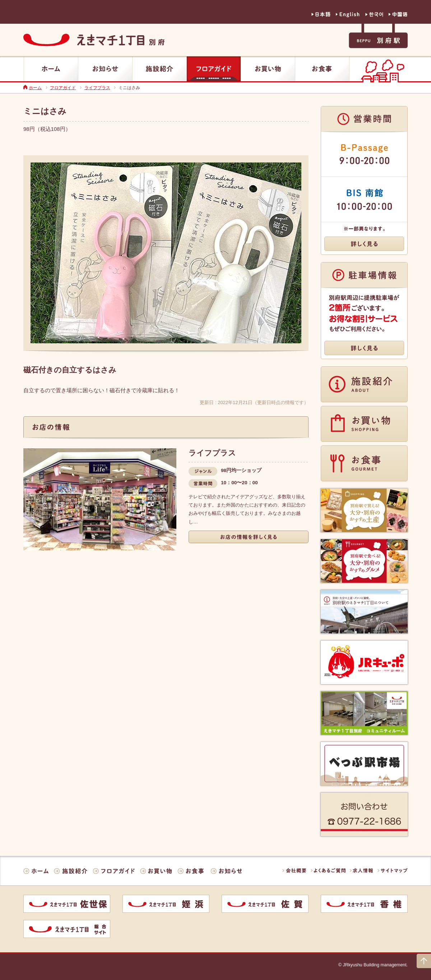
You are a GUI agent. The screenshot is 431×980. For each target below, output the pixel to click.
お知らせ (105, 69)
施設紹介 (159, 69)
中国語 (398, 15)
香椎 (364, 904)
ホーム (51, 69)
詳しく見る (249, 537)
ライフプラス (97, 88)
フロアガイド (214, 69)
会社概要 (294, 870)
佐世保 (67, 904)
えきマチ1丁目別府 (94, 40)
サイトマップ (393, 870)
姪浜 (166, 904)
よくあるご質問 (328, 870)
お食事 (322, 69)
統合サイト (67, 929)
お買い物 (268, 69)
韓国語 (374, 15)
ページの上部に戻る (424, 961)
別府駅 (378, 36)
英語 (348, 15)
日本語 (321, 15)
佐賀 (265, 904)
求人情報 (362, 870)
